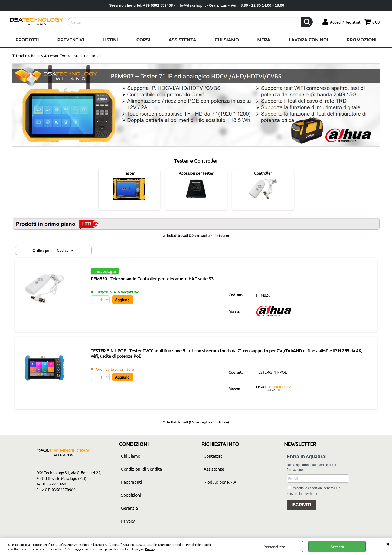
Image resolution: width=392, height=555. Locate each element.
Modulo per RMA (220, 483)
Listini (110, 40)
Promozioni (362, 40)
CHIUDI (388, 544)
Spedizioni (131, 496)
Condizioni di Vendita (141, 470)
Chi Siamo (227, 40)
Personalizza (274, 547)
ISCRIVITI (301, 506)
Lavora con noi (308, 40)
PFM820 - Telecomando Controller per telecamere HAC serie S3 (155, 279)
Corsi (143, 40)
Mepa (264, 40)
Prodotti (27, 40)
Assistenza (182, 40)
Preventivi (71, 40)
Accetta (337, 547)
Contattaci (213, 457)
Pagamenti (131, 483)
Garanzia (129, 509)
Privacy (150, 549)
